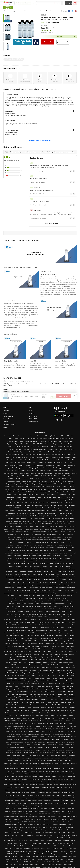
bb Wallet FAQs (33, 416)
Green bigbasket (8, 416)
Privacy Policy (7, 419)
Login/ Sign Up (69, 3)
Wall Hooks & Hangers (63, 384)
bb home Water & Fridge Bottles (20, 392)
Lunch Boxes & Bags (37, 384)
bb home (44, 15)
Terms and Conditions (10, 424)
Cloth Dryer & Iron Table (11, 384)
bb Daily (6, 427)
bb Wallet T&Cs (33, 419)
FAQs (30, 411)
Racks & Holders (50, 384)
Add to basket (48, 42)
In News (6, 413)
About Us (6, 411)
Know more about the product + (40, 140)
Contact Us (32, 413)
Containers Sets (25, 384)
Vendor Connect (33, 422)
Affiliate (6, 422)
